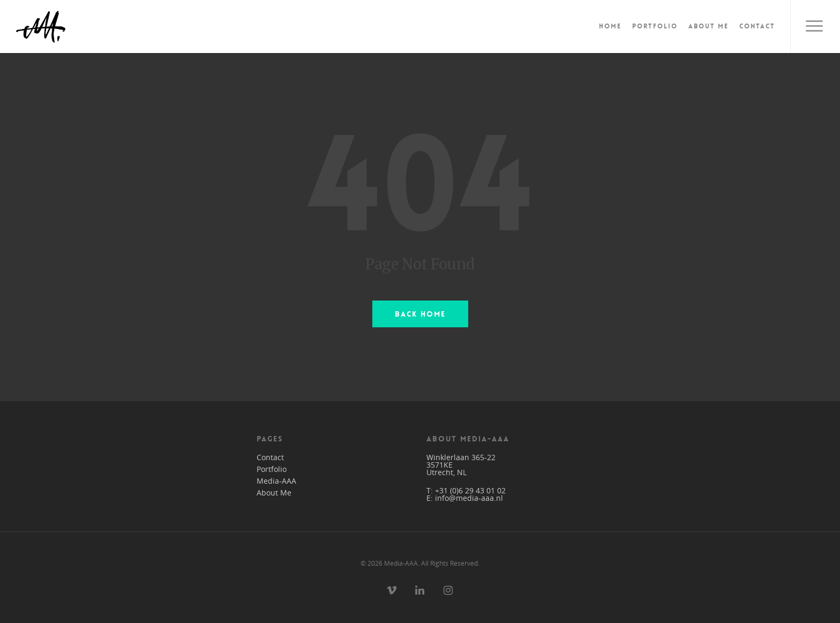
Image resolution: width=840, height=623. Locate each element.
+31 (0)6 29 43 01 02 (470, 490)
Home (610, 26)
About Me (708, 26)
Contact (757, 26)
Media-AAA (276, 481)
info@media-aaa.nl (469, 498)
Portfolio (655, 26)
